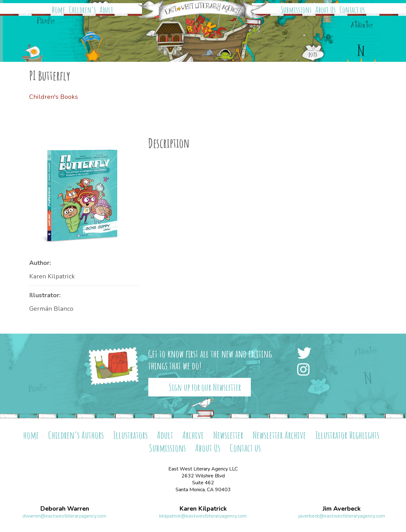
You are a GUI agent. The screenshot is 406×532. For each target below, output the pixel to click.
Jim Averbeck (342, 509)
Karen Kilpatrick (52, 276)
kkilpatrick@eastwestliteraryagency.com (203, 516)
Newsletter (228, 435)
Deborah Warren (65, 509)
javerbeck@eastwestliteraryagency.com (342, 516)
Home (59, 10)
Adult (106, 10)
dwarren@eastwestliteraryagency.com (64, 516)
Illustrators (130, 435)
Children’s (82, 10)
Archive (193, 435)
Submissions (296, 10)
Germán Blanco (51, 309)
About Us (326, 10)
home (31, 435)
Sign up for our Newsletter (205, 387)
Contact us (352, 10)
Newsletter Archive (279, 435)
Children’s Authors (76, 435)
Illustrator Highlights (347, 435)
